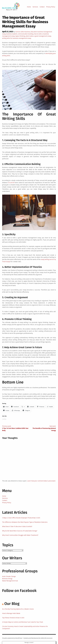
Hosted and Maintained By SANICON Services (38, 638)
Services (35, 7)
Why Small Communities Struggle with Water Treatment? (20, 535)
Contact (42, 7)
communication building (25, 34)
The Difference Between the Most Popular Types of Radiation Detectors (25, 522)
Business (27, 32)
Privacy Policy (51, 7)
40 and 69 (11, 183)
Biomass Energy (7, 579)
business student (12, 34)
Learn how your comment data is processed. (41, 481)
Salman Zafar (20, 32)
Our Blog (12, 604)
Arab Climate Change (9, 576)
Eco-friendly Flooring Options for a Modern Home (18, 609)
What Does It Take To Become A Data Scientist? (17, 526)
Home (29, 7)
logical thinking (20, 36)
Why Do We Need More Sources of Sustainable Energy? (20, 531)
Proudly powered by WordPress (12, 638)
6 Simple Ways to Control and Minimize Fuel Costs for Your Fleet (23, 622)
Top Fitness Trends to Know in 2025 (13, 618)
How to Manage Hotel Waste (11, 613)
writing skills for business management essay (17, 38)
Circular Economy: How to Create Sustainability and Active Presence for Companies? (25, 627)
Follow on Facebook (19, 591)
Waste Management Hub (10, 581)
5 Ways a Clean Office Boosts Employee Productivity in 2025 (21, 518)
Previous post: (16, 428)
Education (34, 32)
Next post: (42, 428)
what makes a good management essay (38, 36)
